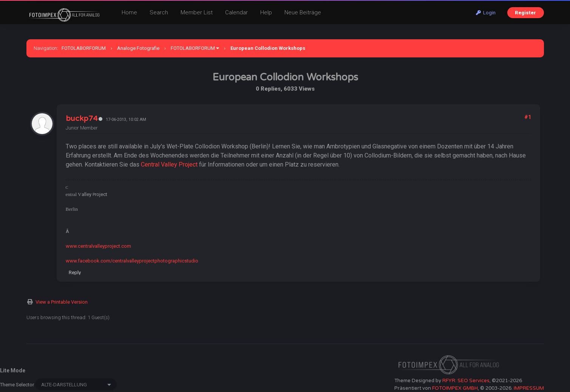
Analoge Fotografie (138, 48)
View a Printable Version (62, 302)
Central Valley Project (169, 164)
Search (159, 12)
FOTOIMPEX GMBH (455, 388)
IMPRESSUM (529, 388)
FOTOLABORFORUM (84, 48)
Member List (197, 12)
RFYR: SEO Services (466, 381)
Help (266, 12)
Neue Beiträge (303, 12)
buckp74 (82, 119)
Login (486, 13)
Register (525, 13)
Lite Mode (13, 370)
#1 (528, 117)
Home (129, 12)
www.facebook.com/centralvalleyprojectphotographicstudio (132, 261)
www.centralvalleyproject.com (98, 246)
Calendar (236, 12)
